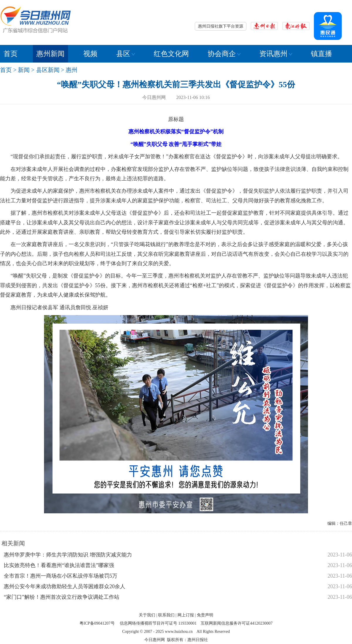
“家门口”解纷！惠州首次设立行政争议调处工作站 (62, 597)
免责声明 (205, 615)
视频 (90, 54)
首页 (11, 54)
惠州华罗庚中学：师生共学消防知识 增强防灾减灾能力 (68, 555)
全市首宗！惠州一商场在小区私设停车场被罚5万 (61, 576)
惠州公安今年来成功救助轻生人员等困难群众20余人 (65, 586)
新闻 (24, 70)
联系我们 (166, 615)
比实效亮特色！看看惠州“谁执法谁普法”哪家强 (59, 565)
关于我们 (147, 615)
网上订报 (186, 615)
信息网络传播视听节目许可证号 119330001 (158, 623)
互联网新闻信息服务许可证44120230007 (237, 623)
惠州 (72, 70)
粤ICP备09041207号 (97, 623)
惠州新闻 (50, 54)
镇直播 (321, 54)
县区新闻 (48, 70)
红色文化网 (171, 54)
